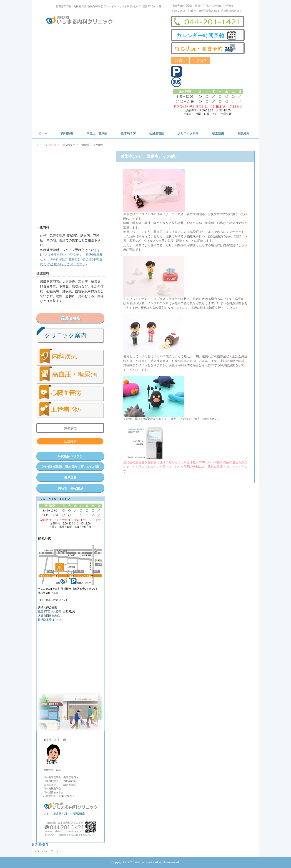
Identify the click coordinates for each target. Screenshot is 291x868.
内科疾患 (67, 133)
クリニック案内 (188, 133)
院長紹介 (243, 133)
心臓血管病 (157, 133)
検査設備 (218, 133)
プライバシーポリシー (48, 851)
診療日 (180, 60)
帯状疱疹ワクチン (70, 456)
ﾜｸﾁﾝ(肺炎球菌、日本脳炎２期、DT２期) (70, 467)
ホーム (43, 133)
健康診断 (70, 477)
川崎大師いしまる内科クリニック (82, 21)
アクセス (200, 60)
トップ (41, 145)
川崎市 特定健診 (70, 488)
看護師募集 (70, 319)
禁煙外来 (70, 441)
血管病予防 (128, 133)
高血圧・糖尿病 (97, 133)
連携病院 (70, 429)
